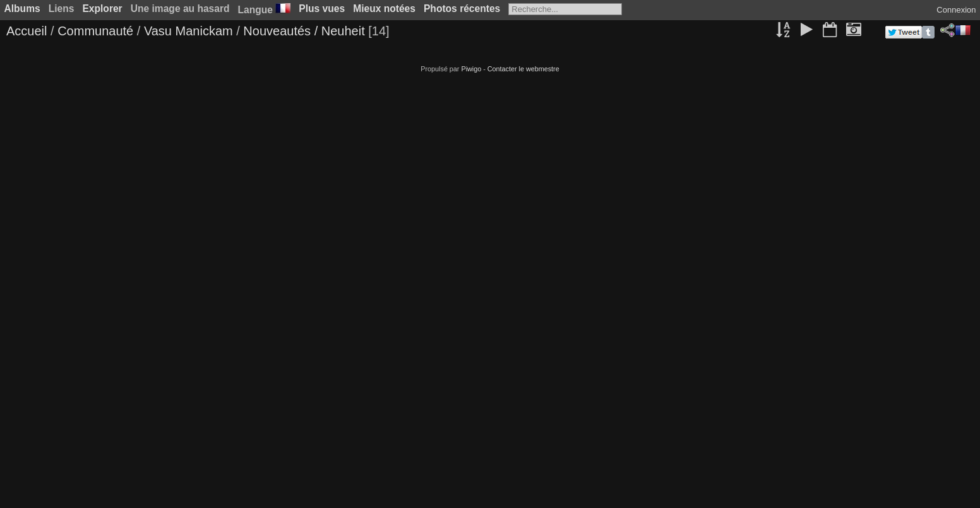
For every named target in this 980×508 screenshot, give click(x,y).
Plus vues (322, 9)
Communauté (95, 31)
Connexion (956, 10)
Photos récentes (462, 9)
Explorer (102, 9)
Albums (22, 9)
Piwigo (471, 69)
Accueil (27, 31)
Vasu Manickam (188, 31)
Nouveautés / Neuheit (304, 31)
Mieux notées (384, 9)
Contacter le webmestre (523, 69)
